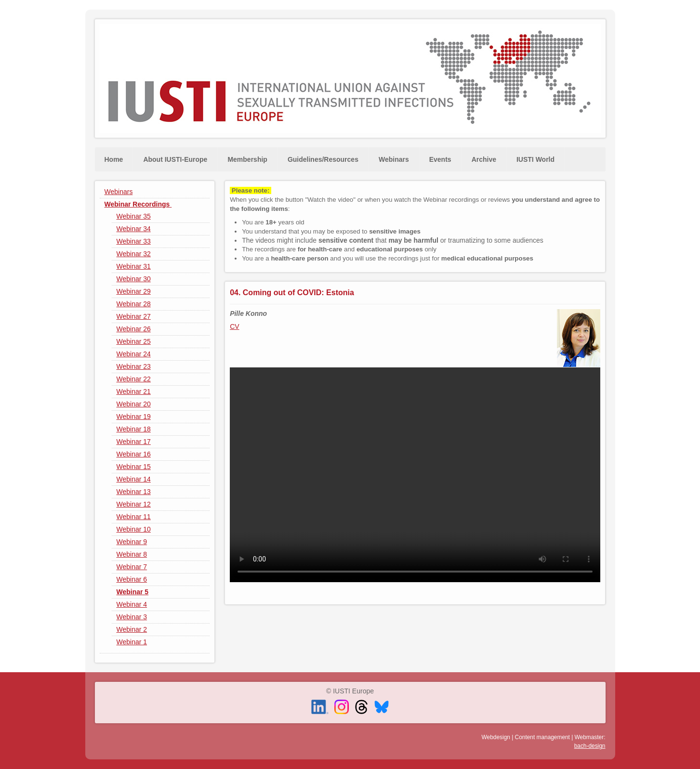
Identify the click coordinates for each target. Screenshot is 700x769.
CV (234, 326)
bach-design (590, 746)
